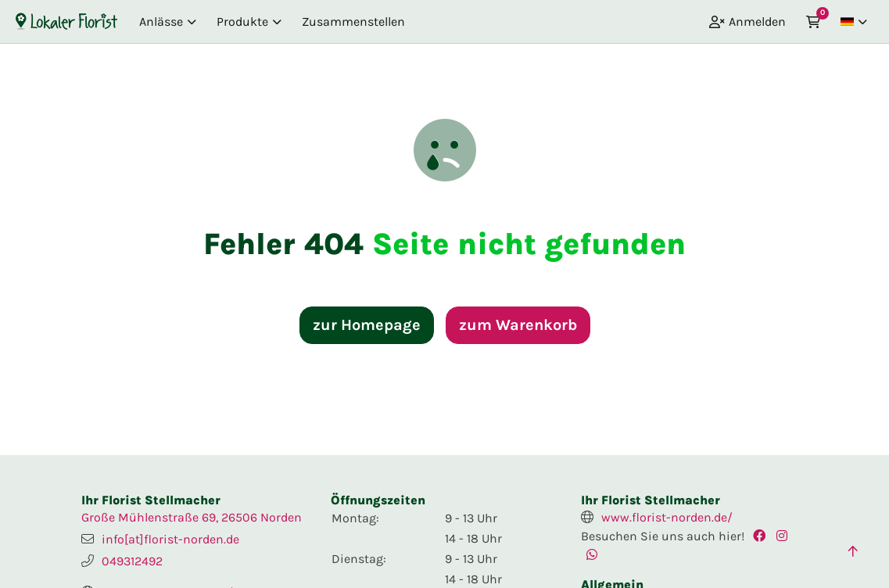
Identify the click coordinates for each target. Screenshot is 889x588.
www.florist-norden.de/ (667, 517)
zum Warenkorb (518, 325)
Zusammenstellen (353, 22)
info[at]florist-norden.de (170, 539)
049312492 (132, 561)
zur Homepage (367, 325)
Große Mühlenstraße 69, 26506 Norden (192, 517)
